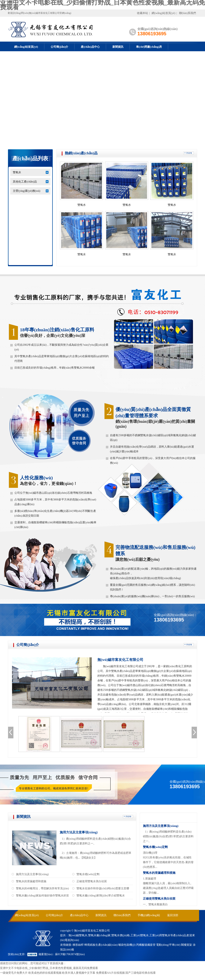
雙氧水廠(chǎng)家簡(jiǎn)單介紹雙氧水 (101, 896)
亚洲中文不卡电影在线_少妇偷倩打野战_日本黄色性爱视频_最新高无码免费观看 (49, 968)
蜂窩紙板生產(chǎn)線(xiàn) (101, 945)
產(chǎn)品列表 (30, 158)
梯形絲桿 (78, 945)
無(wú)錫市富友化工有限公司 (120, 660)
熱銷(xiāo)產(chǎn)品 (81, 153)
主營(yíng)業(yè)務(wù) (27, 191)
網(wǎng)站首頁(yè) (163, 13)
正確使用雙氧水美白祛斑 (92, 881)
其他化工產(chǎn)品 (25, 182)
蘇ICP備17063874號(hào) (70, 954)
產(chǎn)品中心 (90, 47)
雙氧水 (17, 172)
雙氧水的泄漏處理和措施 (31, 881)
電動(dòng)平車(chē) (168, 945)
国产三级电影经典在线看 (141, 973)
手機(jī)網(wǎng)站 (149, 915)
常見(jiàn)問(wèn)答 (164, 818)
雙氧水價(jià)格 (121, 935)
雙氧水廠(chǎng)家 (99, 935)
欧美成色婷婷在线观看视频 (45, 973)
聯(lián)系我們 (187, 13)
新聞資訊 (118, 47)
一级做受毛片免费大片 (14, 973)
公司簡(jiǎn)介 (60, 47)
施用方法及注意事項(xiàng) (79, 832)
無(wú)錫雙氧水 (78, 935)
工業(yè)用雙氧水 (160, 935)
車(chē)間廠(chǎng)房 (149, 47)
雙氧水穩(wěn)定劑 (88, 874)
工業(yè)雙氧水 (140, 935)
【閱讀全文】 (89, 858)
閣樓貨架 (186, 945)
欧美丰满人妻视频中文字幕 (79, 973)
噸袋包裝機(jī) (127, 945)
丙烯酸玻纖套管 (146, 945)
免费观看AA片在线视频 (110, 973)
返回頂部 (173, 915)
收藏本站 (143, 13)
